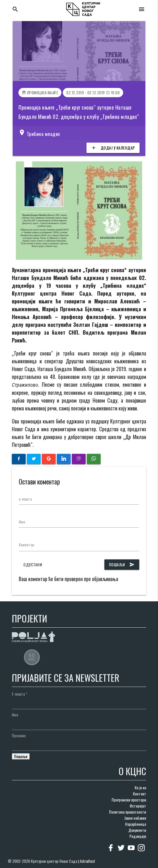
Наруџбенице (136, 824)
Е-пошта (20, 694)
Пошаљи (122, 565)
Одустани (33, 564)
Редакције (138, 836)
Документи (137, 830)
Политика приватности (128, 812)
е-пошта (25, 499)
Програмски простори (129, 800)
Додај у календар (113, 148)
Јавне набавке (135, 818)
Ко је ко (140, 787)
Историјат (138, 806)
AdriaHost (88, 861)
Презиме (19, 735)
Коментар (27, 544)
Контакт (140, 794)
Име (22, 522)
